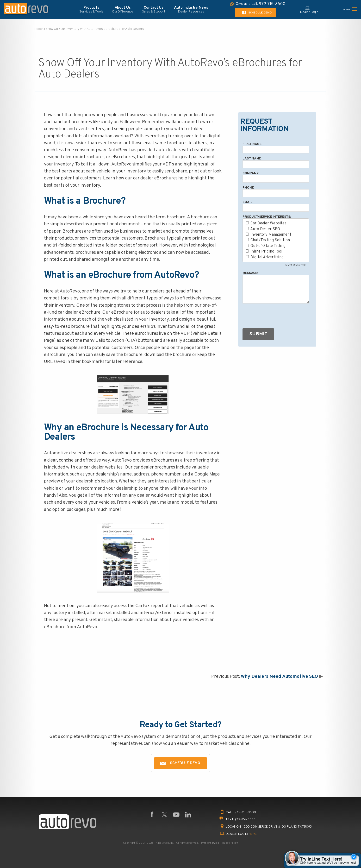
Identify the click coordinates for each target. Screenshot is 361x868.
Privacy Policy (229, 843)
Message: (250, 273)
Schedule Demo (255, 13)
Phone (248, 188)
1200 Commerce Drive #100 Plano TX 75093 (277, 827)
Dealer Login (309, 10)
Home (39, 29)
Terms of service (209, 843)
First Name (252, 144)
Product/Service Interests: (267, 217)
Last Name (252, 159)
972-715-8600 (245, 812)
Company (250, 173)
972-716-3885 (245, 820)
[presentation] (279, 317)
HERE (253, 834)
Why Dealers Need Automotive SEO (280, 677)
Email (247, 202)
